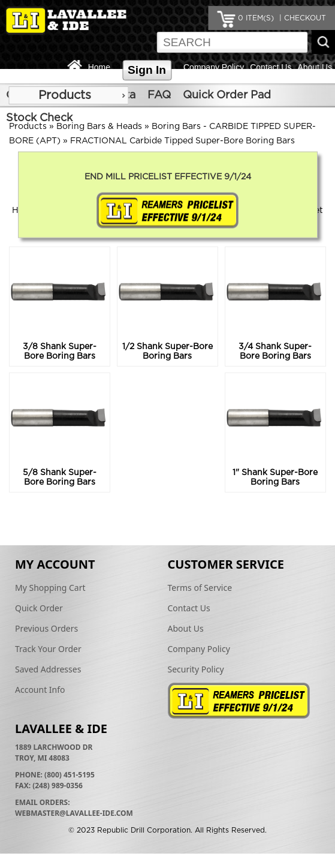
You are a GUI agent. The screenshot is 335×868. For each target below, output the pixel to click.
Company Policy (214, 67)
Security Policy (196, 669)
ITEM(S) (256, 18)
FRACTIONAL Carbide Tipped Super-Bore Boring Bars (182, 141)
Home (99, 67)
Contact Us (271, 67)
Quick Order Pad (227, 95)
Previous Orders (46, 628)
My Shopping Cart (50, 588)
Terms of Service (200, 588)
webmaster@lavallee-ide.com (74, 813)
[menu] (68, 95)
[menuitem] (68, 95)
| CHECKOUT (301, 18)
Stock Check (39, 118)
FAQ (159, 95)
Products (65, 95)
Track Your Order (48, 649)
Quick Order (39, 608)
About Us (315, 67)
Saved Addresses (48, 669)
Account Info (40, 690)
